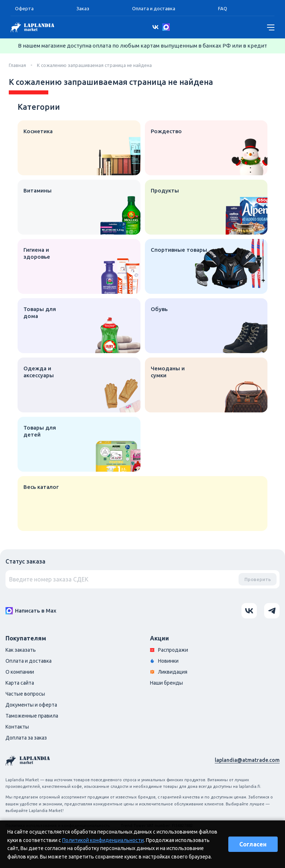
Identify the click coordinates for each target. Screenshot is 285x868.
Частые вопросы (25, 694)
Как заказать (21, 650)
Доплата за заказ (26, 738)
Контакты (17, 727)
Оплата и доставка (154, 8)
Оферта (24, 8)
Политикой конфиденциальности (103, 840)
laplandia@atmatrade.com (247, 760)
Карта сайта (20, 683)
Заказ (83, 8)
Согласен (253, 844)
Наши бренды (166, 683)
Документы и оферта (31, 705)
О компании (20, 672)
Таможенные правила (32, 716)
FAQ (223, 8)
